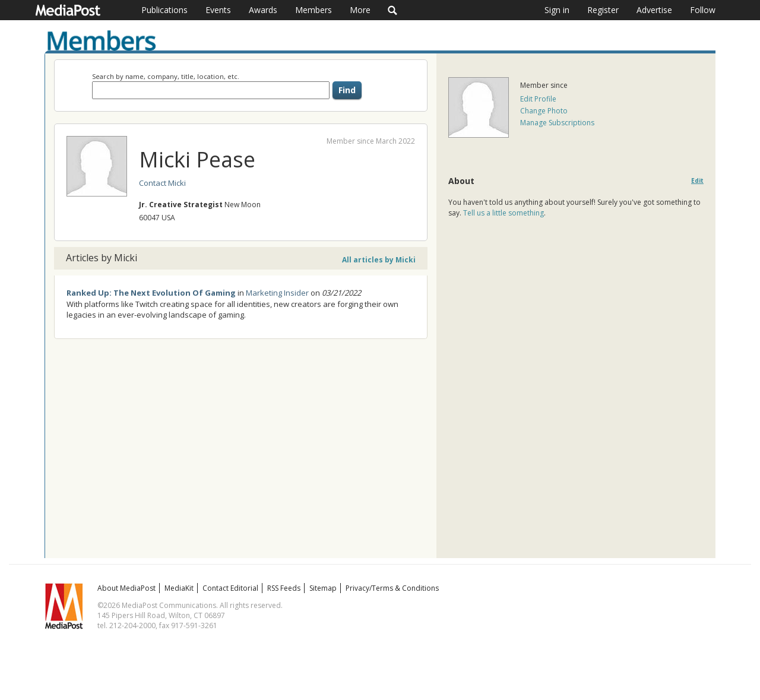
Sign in (557, 10)
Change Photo (544, 111)
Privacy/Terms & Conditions (392, 588)
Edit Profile (538, 99)
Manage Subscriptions (557, 123)
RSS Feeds (284, 588)
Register (603, 10)
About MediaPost (126, 588)
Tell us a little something (503, 213)
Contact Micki (162, 183)
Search (393, 10)
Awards (263, 10)
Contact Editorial (230, 588)
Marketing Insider (277, 293)
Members (313, 10)
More (360, 10)
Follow (703, 10)
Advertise (654, 10)
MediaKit (179, 588)
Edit (697, 181)
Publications (164, 10)
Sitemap (323, 588)
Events (218, 10)
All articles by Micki (379, 260)
